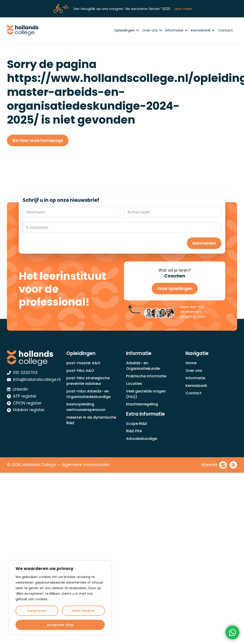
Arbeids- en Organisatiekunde (143, 366)
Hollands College (39, 465)
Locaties (134, 384)
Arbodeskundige (142, 439)
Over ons (152, 30)
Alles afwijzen (83, 611)
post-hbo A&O (80, 371)
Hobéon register (26, 410)
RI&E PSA (134, 431)
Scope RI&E (137, 424)
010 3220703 (22, 373)
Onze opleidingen (175, 289)
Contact (225, 30)
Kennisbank (203, 30)
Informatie (176, 30)
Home (191, 363)
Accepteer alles (60, 625)
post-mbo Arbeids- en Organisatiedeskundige (88, 394)
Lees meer (183, 9)
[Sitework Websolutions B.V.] (214, 465)
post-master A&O (83, 363)
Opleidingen (126, 30)
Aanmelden (204, 243)
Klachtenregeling (142, 404)
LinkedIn (18, 389)
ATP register (22, 396)
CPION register (24, 403)
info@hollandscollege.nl (34, 380)
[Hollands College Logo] (33, 358)
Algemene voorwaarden (86, 465)
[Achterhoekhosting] (233, 465)
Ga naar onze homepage (38, 140)
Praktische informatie (146, 376)
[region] (60, 598)
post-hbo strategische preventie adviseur (88, 381)
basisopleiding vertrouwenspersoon (86, 407)
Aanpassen (37, 611)
